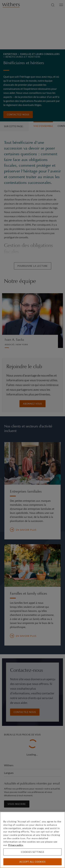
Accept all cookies (32, 862)
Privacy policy (16, 845)
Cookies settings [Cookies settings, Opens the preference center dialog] (33, 852)
